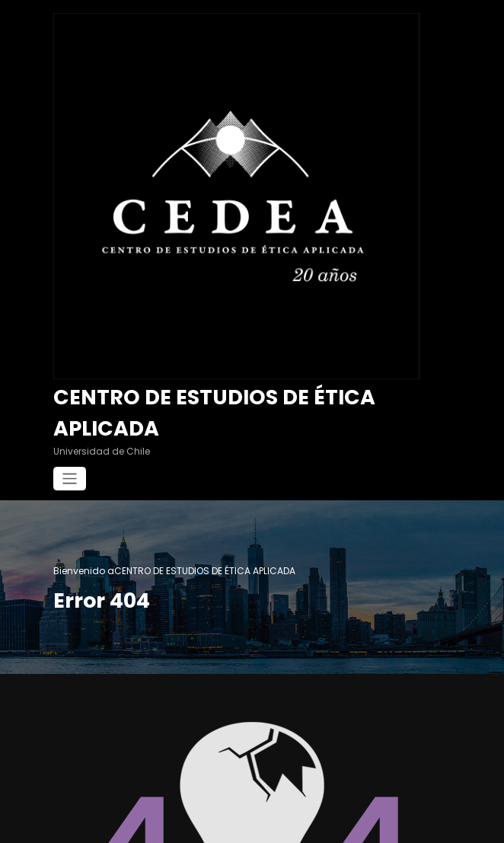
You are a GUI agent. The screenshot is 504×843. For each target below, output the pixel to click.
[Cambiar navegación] (70, 479)
